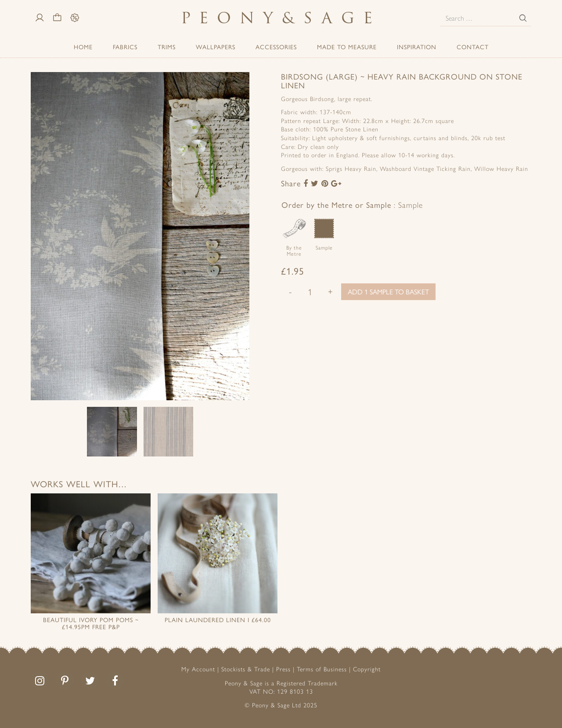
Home (83, 47)
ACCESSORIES (276, 47)
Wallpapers (216, 47)
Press (283, 669)
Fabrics (125, 47)
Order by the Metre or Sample (352, 205)
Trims (167, 47)
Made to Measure (347, 47)
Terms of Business (322, 669)
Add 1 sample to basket (388, 292)
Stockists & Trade (246, 669)
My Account (198, 669)
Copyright (367, 669)
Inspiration (417, 47)
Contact (473, 47)
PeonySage (281, 18)
